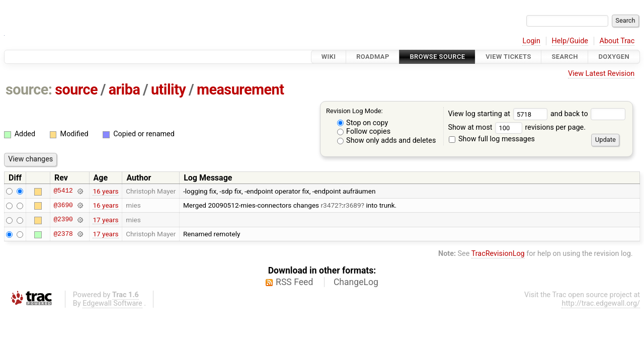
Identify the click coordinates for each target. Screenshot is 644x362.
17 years (105, 220)
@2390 (63, 220)
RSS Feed (294, 282)
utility (168, 89)
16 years (105, 191)
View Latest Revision (601, 74)
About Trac (617, 41)
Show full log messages (492, 139)
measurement (240, 89)
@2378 (63, 234)
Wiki (329, 57)
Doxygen (614, 57)
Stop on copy (363, 123)
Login (531, 41)
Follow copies (364, 131)
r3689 (352, 205)
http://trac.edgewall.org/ (601, 303)
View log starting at (499, 114)
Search (565, 57)
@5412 (63, 191)
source (76, 89)
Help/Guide (570, 41)
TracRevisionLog (498, 254)
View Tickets (508, 57)
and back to (588, 114)
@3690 (63, 205)
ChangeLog (356, 282)
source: (29, 89)
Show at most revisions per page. (517, 127)
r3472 (330, 205)
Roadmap (373, 57)
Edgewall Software (112, 303)
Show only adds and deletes (387, 141)
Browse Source (437, 57)
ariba (125, 89)
